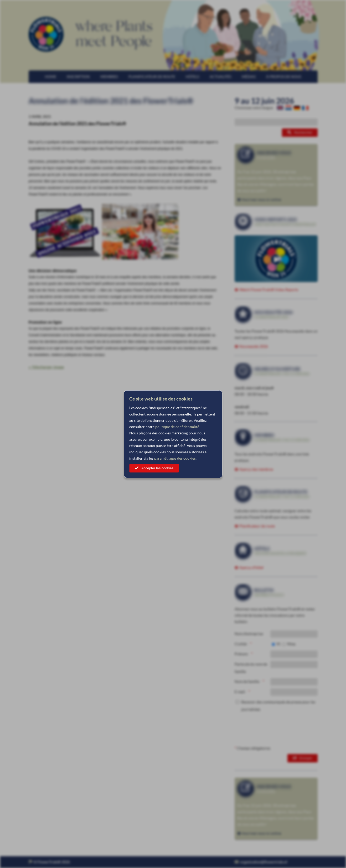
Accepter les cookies (157, 468)
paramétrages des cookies (175, 458)
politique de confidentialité (177, 427)
